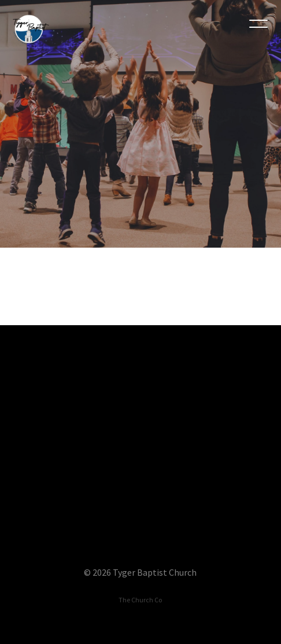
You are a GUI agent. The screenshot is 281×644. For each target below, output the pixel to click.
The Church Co (140, 600)
